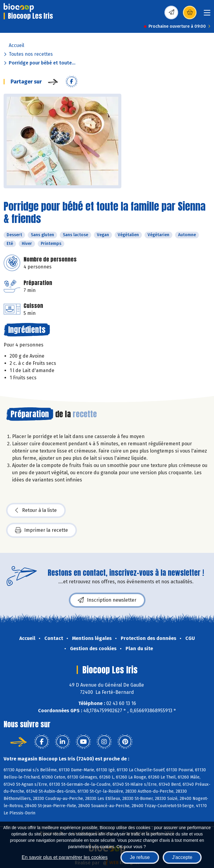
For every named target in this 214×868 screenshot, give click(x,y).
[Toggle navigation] (207, 15)
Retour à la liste (36, 510)
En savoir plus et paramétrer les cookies (65, 857)
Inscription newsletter (107, 600)
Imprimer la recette (42, 530)
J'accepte (182, 857)
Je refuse (140, 857)
